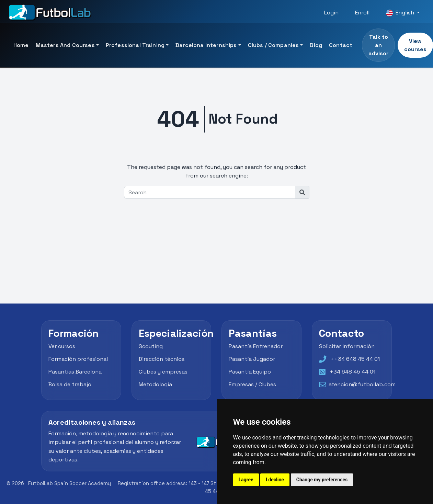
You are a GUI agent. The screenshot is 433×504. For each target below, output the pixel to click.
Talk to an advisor (379, 45)
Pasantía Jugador (252, 359)
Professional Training (135, 45)
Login (331, 13)
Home (21, 45)
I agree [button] (246, 480)
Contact (341, 45)
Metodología (155, 384)
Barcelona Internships (206, 45)
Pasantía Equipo (250, 372)
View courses (415, 45)
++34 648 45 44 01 (355, 359)
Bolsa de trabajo (70, 384)
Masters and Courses (65, 45)
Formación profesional (78, 359)
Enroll (362, 13)
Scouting (151, 346)
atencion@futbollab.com (362, 384)
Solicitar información (347, 346)
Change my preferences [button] (322, 480)
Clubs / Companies (274, 45)
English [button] (401, 13)
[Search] (210, 192)
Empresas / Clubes (252, 384)
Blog (316, 45)
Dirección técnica (162, 359)
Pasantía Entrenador (256, 346)
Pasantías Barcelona (75, 372)
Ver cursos (62, 346)
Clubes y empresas (163, 372)
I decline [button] (275, 480)
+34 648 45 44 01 (352, 372)
